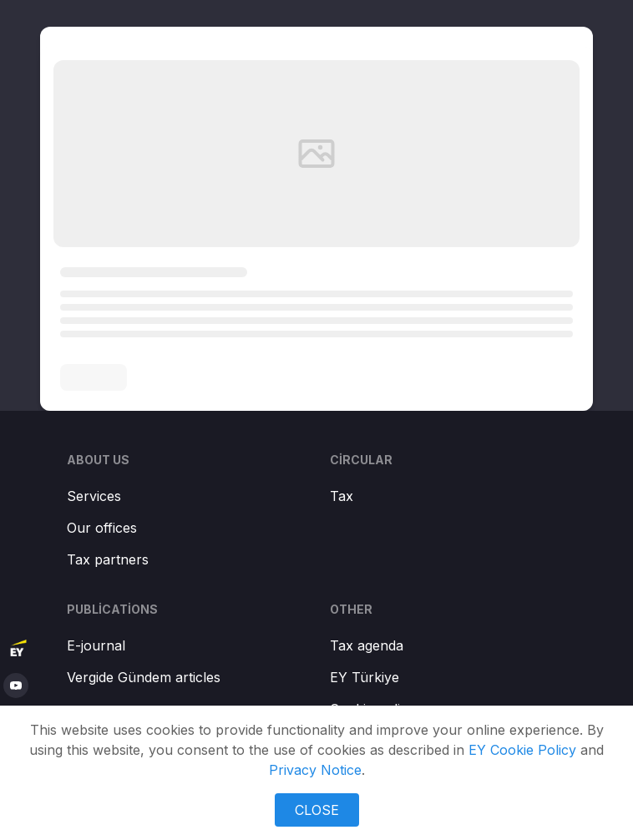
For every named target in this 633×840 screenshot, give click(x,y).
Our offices (102, 528)
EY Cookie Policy (522, 750)
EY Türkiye (365, 677)
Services (94, 496)
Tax (342, 496)
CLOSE (317, 810)
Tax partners (108, 559)
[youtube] (16, 686)
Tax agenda (367, 645)
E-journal (96, 645)
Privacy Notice (315, 770)
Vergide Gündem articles (144, 677)
